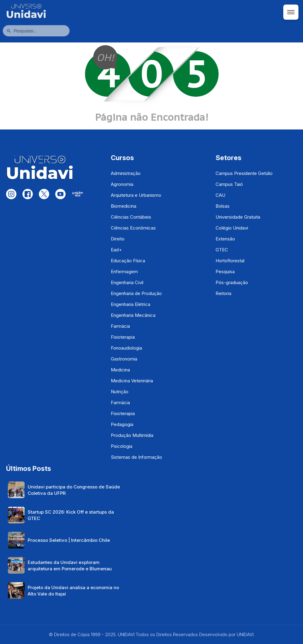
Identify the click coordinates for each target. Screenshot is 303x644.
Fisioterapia (123, 337)
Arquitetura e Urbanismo (136, 195)
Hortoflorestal (230, 261)
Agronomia (122, 184)
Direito (118, 239)
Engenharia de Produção (136, 293)
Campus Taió (229, 184)
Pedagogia (122, 424)
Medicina (120, 370)
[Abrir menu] (291, 12)
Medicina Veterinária (132, 381)
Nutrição (120, 392)
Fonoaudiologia (126, 348)
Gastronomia (124, 359)
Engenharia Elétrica (131, 304)
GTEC (222, 250)
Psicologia (122, 446)
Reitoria (223, 293)
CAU (220, 195)
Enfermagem (124, 272)
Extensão (225, 239)
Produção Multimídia (132, 435)
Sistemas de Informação (136, 457)
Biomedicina (124, 206)
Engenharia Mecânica (133, 315)
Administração (126, 173)
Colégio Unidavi (232, 228)
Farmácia (120, 326)
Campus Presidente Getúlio (244, 173)
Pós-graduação (232, 282)
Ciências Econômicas (133, 228)
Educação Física (128, 261)
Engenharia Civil (127, 282)
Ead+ (116, 250)
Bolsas (223, 206)
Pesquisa (225, 272)
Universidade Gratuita (238, 217)
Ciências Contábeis (131, 217)
